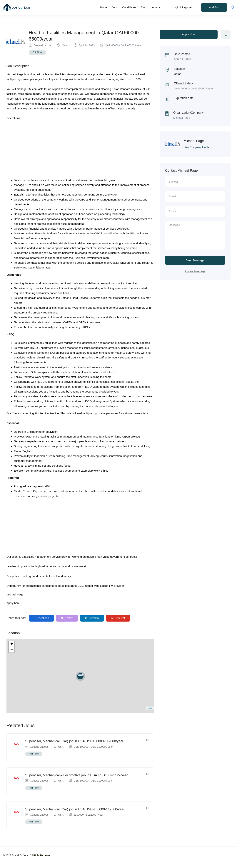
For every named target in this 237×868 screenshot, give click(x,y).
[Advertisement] (80, 150)
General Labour (43, 45)
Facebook (41, 618)
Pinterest (118, 618)
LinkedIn (92, 618)
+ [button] (12, 644)
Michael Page (15, 594)
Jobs (115, 7)
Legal (156, 7)
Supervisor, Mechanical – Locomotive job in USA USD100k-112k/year (76, 775)
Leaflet (150, 708)
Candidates (129, 7)
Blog (143, 7)
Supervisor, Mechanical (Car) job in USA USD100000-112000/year (74, 741)
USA (61, 747)
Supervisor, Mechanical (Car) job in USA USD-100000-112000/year (75, 809)
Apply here (13, 603)
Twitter (67, 618)
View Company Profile (196, 147)
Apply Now (188, 34)
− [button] (12, 650)
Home (104, 7)
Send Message (195, 260)
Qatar (65, 45)
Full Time (37, 52)
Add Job (214, 7)
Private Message (195, 271)
